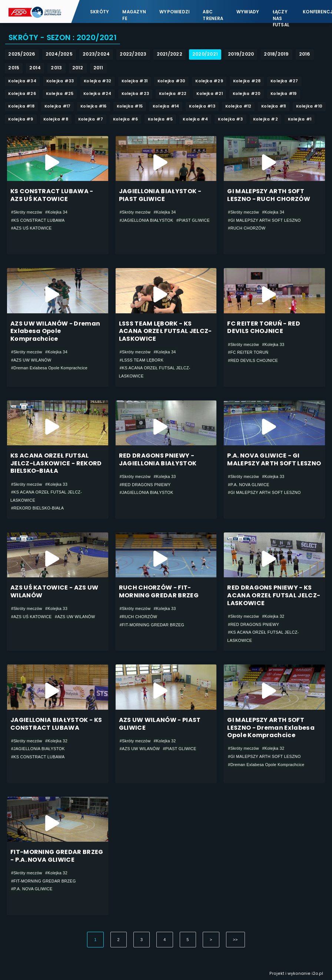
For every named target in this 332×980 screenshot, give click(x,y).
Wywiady (248, 12)
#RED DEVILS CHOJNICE (253, 360)
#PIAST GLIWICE (193, 220)
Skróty (99, 12)
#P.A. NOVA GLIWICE (248, 485)
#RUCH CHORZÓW (247, 228)
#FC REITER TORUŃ (248, 352)
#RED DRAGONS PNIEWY (145, 485)
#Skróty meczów (27, 212)
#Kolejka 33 (273, 344)
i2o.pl (317, 974)
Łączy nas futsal (281, 15)
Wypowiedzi (174, 12)
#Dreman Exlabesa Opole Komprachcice (49, 368)
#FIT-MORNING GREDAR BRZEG (152, 625)
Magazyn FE (134, 15)
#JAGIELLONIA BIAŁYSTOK (147, 220)
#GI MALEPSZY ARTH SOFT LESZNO (264, 220)
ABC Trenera (213, 15)
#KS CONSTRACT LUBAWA (38, 220)
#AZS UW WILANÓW (31, 360)
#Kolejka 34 (56, 212)
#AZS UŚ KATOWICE (31, 228)
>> (235, 940)
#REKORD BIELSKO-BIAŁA (37, 508)
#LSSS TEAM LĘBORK (142, 360)
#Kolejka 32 (273, 616)
